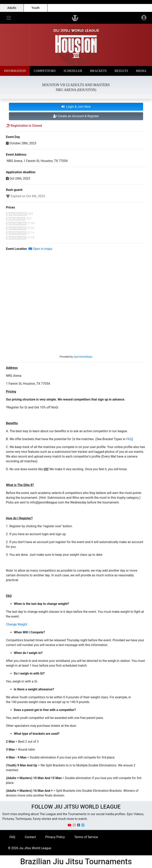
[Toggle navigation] (9, 18)
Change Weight (17, 624)
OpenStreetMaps (83, 357)
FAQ (129, 439)
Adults (12, 8)
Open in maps (40, 249)
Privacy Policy (55, 837)
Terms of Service (86, 837)
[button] (15, 71)
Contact (30, 837)
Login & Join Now (76, 107)
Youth (36, 8)
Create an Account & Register (76, 116)
